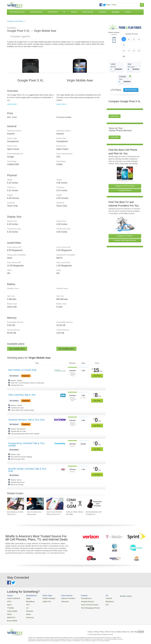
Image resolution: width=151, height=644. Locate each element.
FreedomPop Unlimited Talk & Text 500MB (26, 444)
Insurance (102, 12)
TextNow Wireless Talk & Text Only (26, 420)
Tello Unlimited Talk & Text (22, 395)
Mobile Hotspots (46, 598)
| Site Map (134, 629)
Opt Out (141, 629)
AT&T (9, 601)
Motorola (27, 610)
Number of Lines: (132, 34)
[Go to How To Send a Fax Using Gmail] (35, 504)
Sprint (9, 604)
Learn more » (12, 104)
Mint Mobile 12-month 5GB (22, 370)
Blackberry (102, 601)
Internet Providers (64, 598)
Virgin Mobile (12, 610)
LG (25, 607)
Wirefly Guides (116, 596)
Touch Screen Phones (83, 604)
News (108, 5)
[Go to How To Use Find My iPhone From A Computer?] (55, 504)
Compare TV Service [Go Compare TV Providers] (125, 222)
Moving (128, 12)
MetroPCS (11, 615)
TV (64, 12)
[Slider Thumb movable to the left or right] (113, 56)
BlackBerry (28, 601)
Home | (90, 629)
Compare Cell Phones (15, 21)
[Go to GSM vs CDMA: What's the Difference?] (75, 504)
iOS (99, 604)
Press (114, 5)
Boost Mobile (12, 618)
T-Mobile (10, 607)
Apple (26, 598)
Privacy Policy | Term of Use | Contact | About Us (111, 629)
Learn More (115, 102)
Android (101, 598)
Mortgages (116, 12)
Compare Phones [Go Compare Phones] (125, 177)
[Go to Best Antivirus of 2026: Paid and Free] (16, 504)
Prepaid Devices (81, 601)
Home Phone (53, 12)
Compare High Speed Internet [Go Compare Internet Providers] (125, 227)
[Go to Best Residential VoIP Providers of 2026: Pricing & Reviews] (94, 504)
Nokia (26, 612)
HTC (26, 604)
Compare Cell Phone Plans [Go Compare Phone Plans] (125, 172)
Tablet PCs (45, 601)
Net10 (9, 612)
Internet (74, 12)
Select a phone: (114, 33)
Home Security (88, 12)
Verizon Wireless (13, 598)
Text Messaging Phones (84, 607)
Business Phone (36, 12)
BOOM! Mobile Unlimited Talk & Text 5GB (27, 470)
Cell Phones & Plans (17, 12)
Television (61, 601)
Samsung (28, 615)
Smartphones (80, 598)
